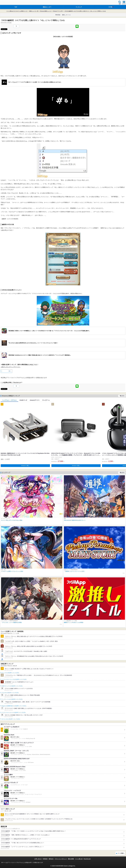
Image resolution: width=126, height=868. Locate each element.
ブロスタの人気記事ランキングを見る (10, 693)
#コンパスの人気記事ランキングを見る (10, 673)
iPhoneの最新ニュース (46, 11)
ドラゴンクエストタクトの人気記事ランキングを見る (14, 712)
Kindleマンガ (23, 400)
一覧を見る (122, 396)
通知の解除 (71, 859)
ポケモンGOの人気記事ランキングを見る (11, 719)
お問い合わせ (38, 859)
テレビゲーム (46, 400)
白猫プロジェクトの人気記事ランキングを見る (12, 686)
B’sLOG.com (87, 859)
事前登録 (58, 15)
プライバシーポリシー (61, 859)
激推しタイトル (66, 15)
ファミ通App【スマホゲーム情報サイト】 (17, 11)
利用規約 (45, 859)
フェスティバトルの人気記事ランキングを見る (12, 699)
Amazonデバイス (35, 400)
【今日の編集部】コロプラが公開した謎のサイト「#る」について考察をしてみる (85, 11)
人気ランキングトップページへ (10, 367)
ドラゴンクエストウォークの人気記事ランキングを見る (14, 679)
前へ (10, 371)
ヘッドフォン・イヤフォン (9, 400)
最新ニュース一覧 (34, 11)
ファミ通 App (7, 3)
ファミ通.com (79, 859)
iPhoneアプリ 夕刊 (58, 11)
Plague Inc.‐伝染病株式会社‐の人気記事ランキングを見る (14, 706)
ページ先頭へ (121, 853)
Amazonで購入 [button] (25, 466)
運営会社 (51, 859)
